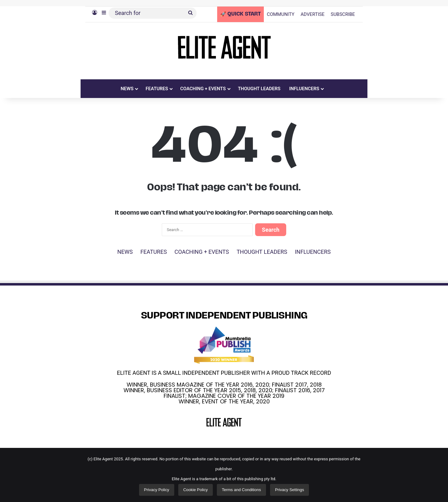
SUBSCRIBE (343, 14)
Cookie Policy (196, 490)
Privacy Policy (157, 490)
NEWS (127, 89)
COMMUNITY (281, 14)
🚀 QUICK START (240, 14)
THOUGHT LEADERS (259, 89)
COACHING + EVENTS (203, 89)
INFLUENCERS (304, 89)
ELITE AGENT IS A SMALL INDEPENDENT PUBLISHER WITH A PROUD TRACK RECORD (224, 373)
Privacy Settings (289, 490)
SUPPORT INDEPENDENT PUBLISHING (224, 316)
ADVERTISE (313, 14)
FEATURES (157, 89)
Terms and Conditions (241, 490)
